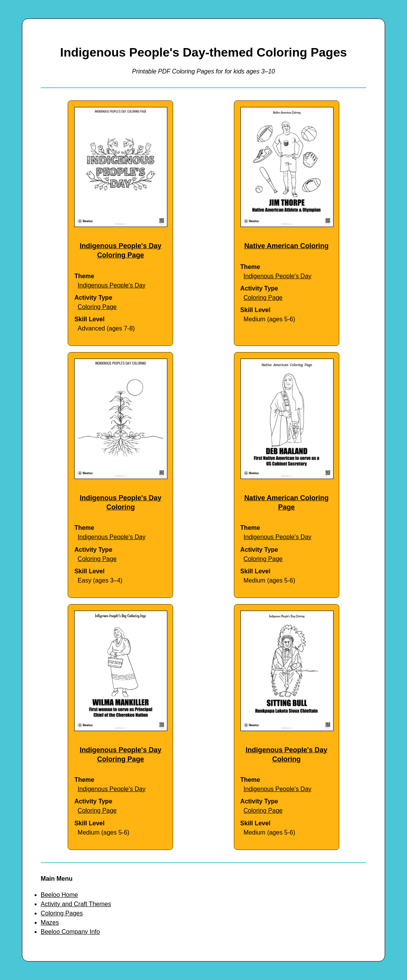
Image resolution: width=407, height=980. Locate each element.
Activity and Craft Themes (76, 904)
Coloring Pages (62, 913)
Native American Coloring (286, 246)
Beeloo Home (59, 895)
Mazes (50, 922)
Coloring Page (97, 307)
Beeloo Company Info (70, 932)
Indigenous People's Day (112, 285)
